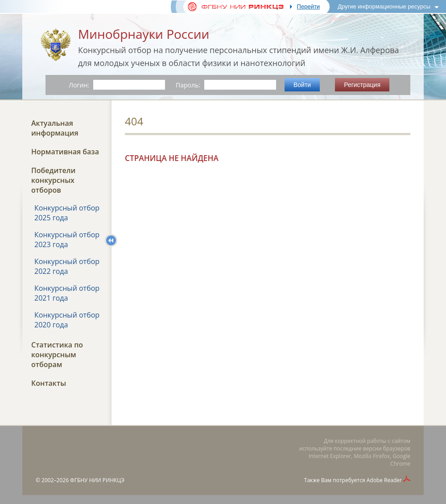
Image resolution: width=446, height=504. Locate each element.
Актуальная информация (55, 128)
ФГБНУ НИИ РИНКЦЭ (97, 480)
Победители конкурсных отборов (53, 180)
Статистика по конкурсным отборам (57, 355)
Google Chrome (400, 460)
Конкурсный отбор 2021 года (67, 293)
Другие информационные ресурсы (384, 6)
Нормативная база (65, 152)
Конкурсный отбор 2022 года (67, 266)
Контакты (49, 383)
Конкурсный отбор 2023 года (67, 240)
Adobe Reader (384, 480)
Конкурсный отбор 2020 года (67, 320)
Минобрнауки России (144, 34)
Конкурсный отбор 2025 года (67, 213)
